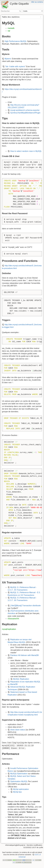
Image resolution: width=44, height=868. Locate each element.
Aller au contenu (37, 2)
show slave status (18, 730)
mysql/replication (9, 629)
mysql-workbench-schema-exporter (25, 110)
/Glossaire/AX (13, 619)
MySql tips (17, 792)
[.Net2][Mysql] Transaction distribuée (25, 606)
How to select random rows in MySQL (26, 151)
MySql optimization (21, 789)
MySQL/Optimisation (19, 774)
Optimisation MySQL (19, 781)
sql (9, 31)
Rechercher (20, 11)
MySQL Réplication (21, 679)
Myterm (8, 59)
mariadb (11, 28)
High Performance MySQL (15, 41)
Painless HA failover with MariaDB (24, 655)
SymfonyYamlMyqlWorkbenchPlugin (25, 113)
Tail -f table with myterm (15, 67)
